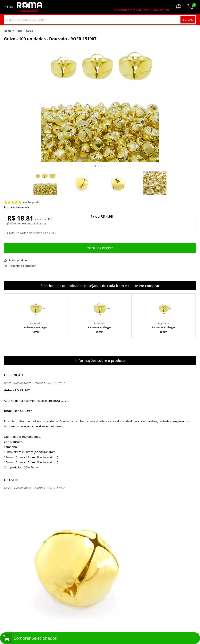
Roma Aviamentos (17, 207)
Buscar (188, 20)
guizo (29, 31)
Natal (19, 31)
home (8, 31)
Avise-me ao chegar (36, 327)
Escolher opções (100, 248)
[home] (29, 7)
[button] (95, 166)
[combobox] (100, 20)
